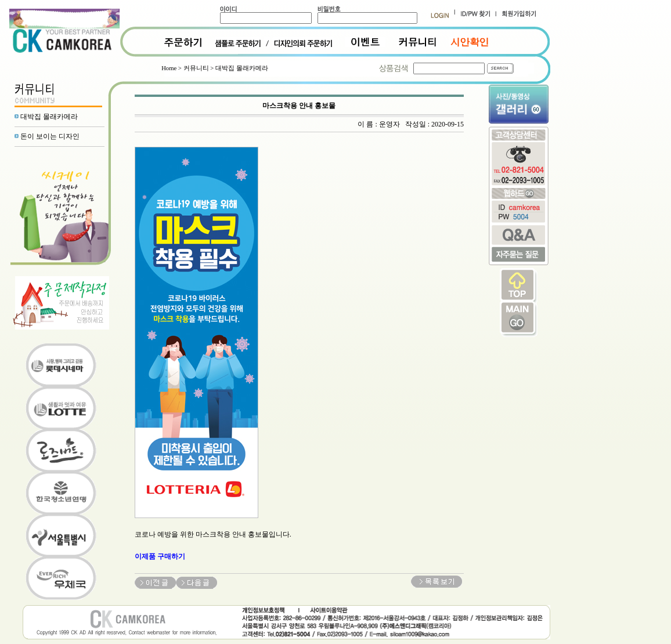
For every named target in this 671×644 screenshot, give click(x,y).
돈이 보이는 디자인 (50, 136)
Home (169, 68)
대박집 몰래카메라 (49, 117)
